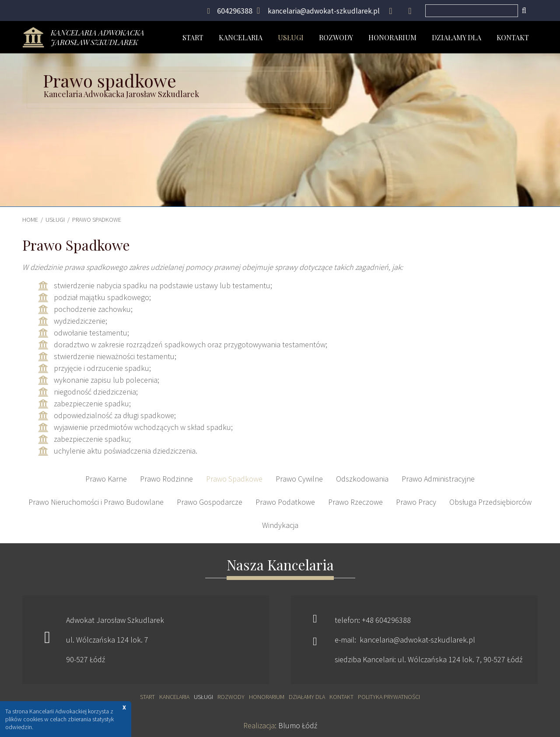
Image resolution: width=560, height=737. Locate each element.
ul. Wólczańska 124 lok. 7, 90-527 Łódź (460, 659)
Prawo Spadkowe (97, 220)
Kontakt (513, 37)
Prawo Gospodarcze (210, 502)
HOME (30, 220)
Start (193, 37)
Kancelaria (241, 37)
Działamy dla (457, 37)
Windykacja (280, 525)
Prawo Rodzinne (166, 479)
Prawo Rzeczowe (355, 502)
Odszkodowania (362, 479)
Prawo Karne (106, 479)
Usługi (291, 37)
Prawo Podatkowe (285, 502)
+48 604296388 (386, 620)
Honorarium (392, 37)
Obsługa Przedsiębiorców (490, 502)
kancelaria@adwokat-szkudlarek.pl (324, 11)
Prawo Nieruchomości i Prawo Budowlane (96, 502)
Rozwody (336, 37)
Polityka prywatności (389, 697)
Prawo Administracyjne (438, 479)
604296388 (235, 11)
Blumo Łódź (298, 725)
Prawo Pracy (416, 502)
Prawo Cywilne (299, 479)
